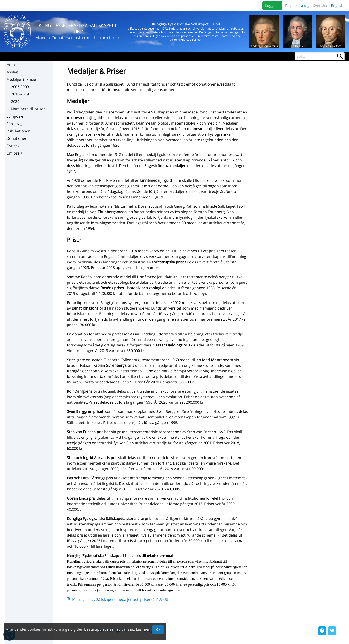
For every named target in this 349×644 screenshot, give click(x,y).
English (337, 6)
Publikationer (18, 131)
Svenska (320, 6)
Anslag (14, 72)
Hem (11, 65)
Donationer (16, 138)
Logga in (272, 6)
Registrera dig (297, 6)
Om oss (15, 153)
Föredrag (14, 124)
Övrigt (14, 146)
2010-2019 (20, 94)
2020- (16, 101)
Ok (158, 629)
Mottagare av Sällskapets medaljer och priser (120, 599)
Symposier (16, 116)
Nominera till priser (28, 109)
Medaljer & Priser (23, 79)
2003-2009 (20, 87)
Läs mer (143, 629)
